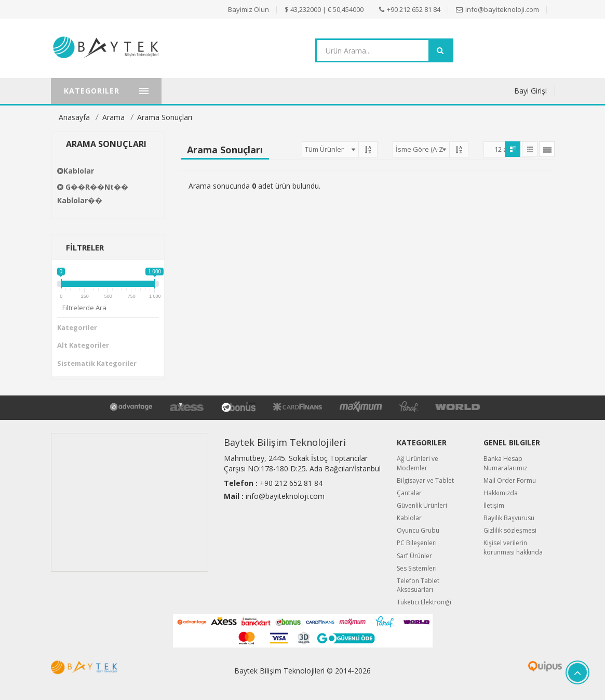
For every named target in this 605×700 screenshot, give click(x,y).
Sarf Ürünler (414, 556)
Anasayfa (74, 117)
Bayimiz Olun (248, 9)
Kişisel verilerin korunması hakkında (513, 547)
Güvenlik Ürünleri (422, 505)
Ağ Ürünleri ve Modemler (418, 463)
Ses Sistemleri (417, 568)
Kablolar (76, 171)
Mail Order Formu (510, 480)
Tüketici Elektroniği (424, 602)
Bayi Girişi (530, 91)
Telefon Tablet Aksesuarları (418, 585)
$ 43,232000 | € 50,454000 (324, 9)
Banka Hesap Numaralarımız (505, 463)
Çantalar (409, 493)
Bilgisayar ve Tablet (425, 480)
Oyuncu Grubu (418, 530)
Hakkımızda (501, 493)
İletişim (494, 505)
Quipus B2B (519, 666)
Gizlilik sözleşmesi (510, 530)
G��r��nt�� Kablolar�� (93, 194)
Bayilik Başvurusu (509, 518)
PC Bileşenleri (417, 543)
